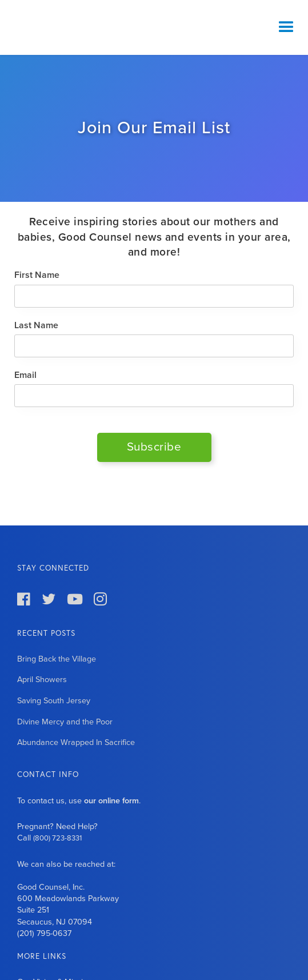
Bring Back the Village (57, 659)
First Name (37, 275)
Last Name (36, 325)
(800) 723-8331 (57, 838)
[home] (71, 27)
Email (25, 375)
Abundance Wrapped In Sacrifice (76, 742)
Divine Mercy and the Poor (65, 722)
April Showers (42, 680)
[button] (286, 27)
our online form (111, 801)
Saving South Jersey (54, 701)
